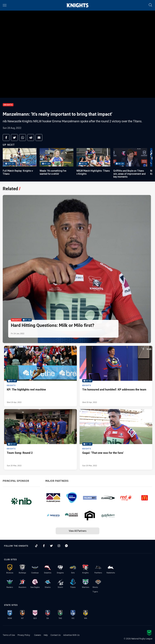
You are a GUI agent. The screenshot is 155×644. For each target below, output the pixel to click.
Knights (8, 105)
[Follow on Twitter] (51, 546)
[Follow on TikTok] (36, 546)
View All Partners (78, 531)
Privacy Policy (24, 635)
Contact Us (56, 635)
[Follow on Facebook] (44, 546)
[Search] (150, 5)
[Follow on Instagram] (59, 546)
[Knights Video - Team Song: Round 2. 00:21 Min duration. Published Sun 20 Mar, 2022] (40, 439)
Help (46, 635)
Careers (38, 635)
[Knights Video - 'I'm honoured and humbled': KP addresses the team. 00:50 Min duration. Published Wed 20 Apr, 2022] (116, 376)
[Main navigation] (5, 5)
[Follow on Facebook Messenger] (66, 546)
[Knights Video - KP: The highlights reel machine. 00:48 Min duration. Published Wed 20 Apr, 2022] (40, 376)
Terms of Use (9, 635)
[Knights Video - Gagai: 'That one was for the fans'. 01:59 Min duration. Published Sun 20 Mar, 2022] (116, 439)
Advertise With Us (71, 635)
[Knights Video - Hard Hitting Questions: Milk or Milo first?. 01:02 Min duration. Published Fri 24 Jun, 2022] (77, 269)
